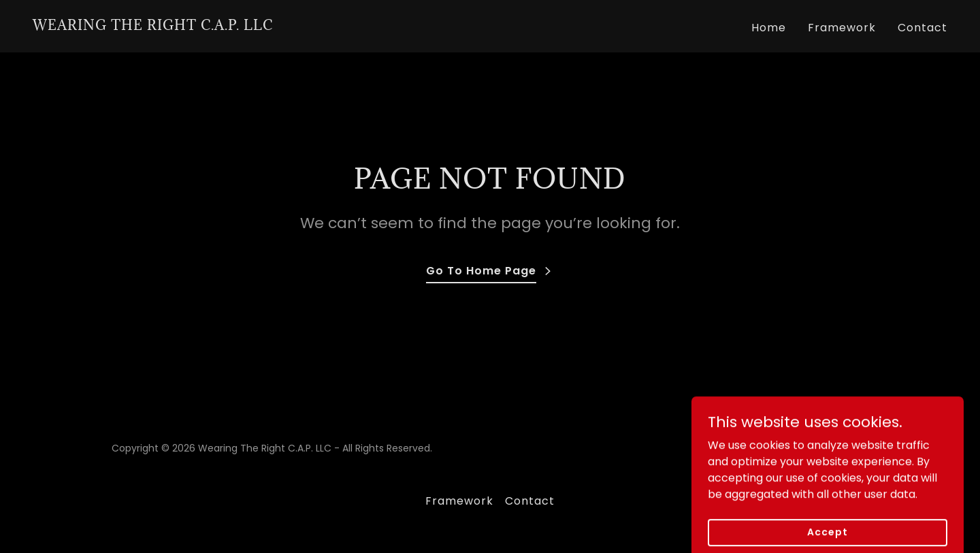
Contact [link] (922, 28)
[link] (153, 26)
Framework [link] (842, 28)
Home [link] (769, 28)
